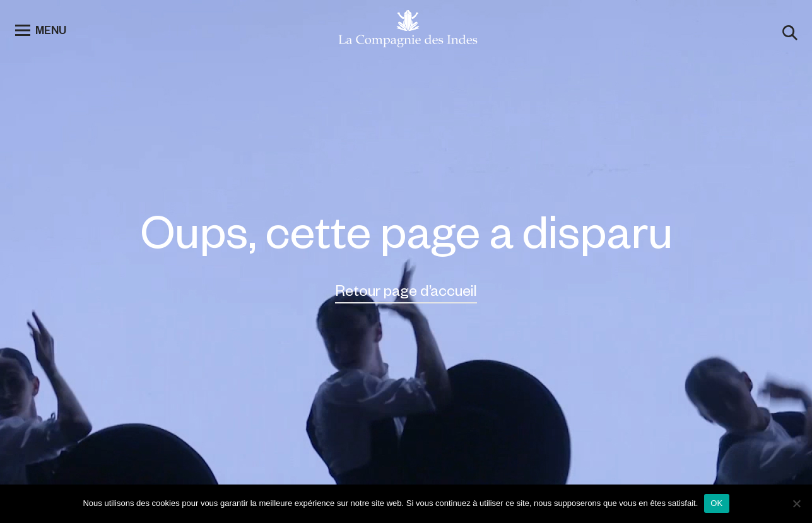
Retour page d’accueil (406, 290)
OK (716, 503)
